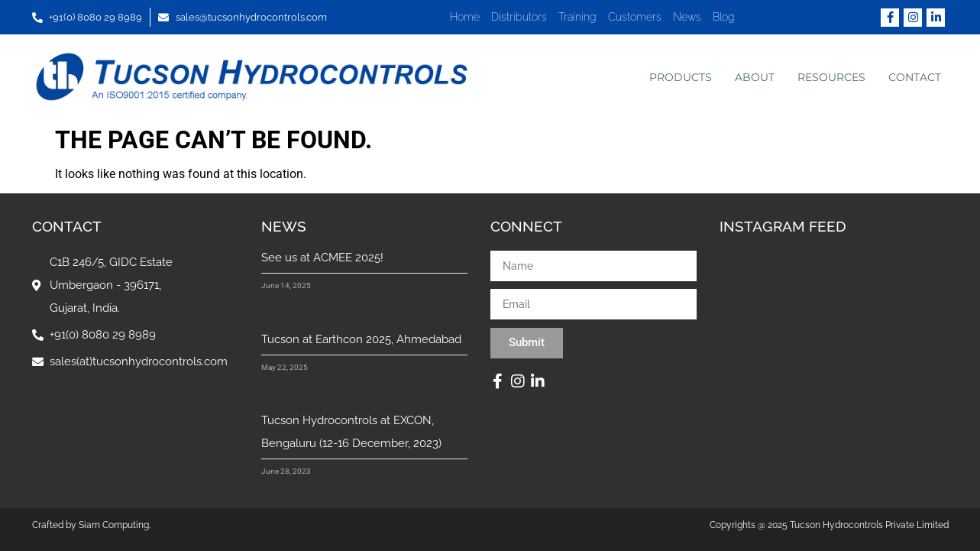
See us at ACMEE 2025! (322, 258)
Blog (724, 17)
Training (577, 17)
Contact (915, 77)
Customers (635, 17)
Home (465, 17)
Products (681, 77)
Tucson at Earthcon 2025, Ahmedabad (361, 339)
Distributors (519, 17)
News (687, 17)
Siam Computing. (115, 525)
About (755, 77)
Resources (831, 77)
